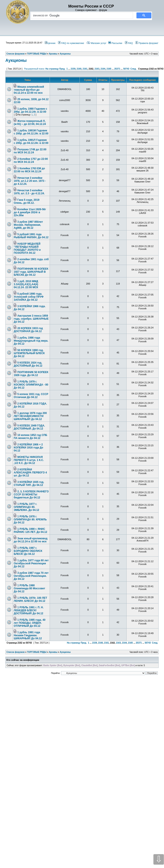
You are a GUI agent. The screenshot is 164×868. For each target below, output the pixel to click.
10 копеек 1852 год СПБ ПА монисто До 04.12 (30, 437)
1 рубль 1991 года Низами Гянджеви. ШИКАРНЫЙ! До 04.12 (28, 635)
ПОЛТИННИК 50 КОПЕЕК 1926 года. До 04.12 (31, 374)
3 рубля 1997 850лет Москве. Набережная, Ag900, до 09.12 (28, 225)
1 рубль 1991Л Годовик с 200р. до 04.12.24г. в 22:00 (31, 142)
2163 (97, 69)
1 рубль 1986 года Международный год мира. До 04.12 (31, 341)
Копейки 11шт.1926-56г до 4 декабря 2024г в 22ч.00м (30, 212)
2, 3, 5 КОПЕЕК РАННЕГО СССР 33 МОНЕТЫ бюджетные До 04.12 (31, 495)
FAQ (129, 43)
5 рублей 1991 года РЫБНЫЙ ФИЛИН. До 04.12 (31, 236)
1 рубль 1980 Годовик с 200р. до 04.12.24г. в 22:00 (30, 110)
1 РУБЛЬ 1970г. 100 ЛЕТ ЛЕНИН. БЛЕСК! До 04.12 (30, 599)
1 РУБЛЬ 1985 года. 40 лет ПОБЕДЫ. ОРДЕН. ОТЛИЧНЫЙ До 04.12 (30, 623)
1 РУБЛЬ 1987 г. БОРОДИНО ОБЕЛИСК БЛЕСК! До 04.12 (28, 551)
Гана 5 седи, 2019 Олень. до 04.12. (27, 201)
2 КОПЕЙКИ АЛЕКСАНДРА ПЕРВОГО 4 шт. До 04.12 (30, 473)
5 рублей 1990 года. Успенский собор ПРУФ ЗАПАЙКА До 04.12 (29, 297)
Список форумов (16, 652)
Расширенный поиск (34, 69)
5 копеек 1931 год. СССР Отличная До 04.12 (31, 396)
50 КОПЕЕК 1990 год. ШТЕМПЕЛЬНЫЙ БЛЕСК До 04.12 (29, 353)
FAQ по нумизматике (71, 43)
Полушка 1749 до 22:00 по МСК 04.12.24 (30, 151)
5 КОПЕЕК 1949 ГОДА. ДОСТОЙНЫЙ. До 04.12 (29, 427)
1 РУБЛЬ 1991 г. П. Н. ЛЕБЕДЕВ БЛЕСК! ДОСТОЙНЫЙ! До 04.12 (29, 610)
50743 (126, 69)
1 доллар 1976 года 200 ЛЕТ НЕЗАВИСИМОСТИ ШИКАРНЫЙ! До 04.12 (30, 416)
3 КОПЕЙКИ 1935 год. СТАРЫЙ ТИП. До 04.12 (29, 484)
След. (133, 69)
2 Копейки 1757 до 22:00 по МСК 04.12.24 (31, 160)
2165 (109, 69)
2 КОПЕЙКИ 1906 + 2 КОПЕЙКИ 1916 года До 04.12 (28, 448)
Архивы (53, 652)
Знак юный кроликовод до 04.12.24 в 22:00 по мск (31, 540)
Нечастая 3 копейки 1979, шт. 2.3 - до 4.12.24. (29, 192)
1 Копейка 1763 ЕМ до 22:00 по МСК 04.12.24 (29, 170)
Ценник (50, 43)
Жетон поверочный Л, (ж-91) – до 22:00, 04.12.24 (30, 123)
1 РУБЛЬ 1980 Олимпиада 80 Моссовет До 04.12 (29, 588)
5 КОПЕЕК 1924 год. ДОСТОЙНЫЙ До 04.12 (28, 364)
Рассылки (115, 43)
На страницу (52, 69)
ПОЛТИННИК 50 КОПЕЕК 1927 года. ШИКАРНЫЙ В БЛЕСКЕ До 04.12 (31, 272)
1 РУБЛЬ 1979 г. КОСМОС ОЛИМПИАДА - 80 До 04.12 (31, 385)
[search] (81, 16)
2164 (103, 69)
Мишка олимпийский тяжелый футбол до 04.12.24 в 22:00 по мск (29, 90)
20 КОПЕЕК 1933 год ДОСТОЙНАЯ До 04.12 (28, 330)
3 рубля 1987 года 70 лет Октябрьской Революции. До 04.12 (31, 576)
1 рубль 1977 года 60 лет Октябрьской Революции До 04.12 (31, 563)
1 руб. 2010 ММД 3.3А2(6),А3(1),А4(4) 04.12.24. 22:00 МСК (26, 284)
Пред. (62, 69)
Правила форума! (147, 43)
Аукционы (16, 60)
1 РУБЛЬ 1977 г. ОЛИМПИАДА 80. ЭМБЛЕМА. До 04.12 (26, 507)
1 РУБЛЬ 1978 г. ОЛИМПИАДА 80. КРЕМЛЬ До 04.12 (30, 520)
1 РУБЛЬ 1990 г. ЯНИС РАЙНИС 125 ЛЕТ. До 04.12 (30, 530)
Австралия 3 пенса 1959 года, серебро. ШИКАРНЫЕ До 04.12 (31, 319)
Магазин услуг (96, 43)
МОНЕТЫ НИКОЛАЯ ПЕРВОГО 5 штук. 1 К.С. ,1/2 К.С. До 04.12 (29, 460)
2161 (85, 69)
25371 (117, 69)
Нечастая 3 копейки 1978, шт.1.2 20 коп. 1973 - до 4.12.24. (30, 181)
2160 (79, 69)
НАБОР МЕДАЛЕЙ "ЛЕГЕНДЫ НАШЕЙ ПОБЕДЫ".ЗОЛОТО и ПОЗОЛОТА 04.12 (27, 248)
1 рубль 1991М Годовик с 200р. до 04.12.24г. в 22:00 (31, 132)
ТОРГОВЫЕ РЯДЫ (37, 652)
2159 (73, 69)
